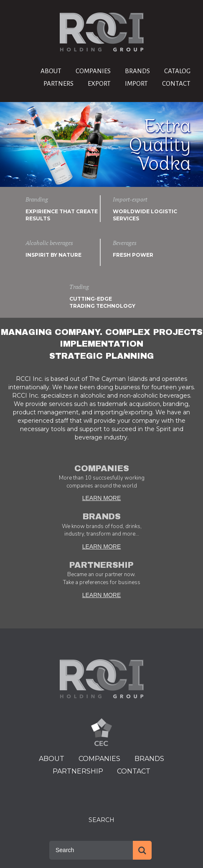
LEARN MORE (102, 498)
